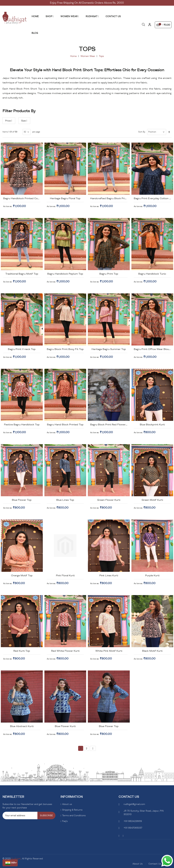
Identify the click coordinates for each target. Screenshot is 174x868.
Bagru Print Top (109, 274)
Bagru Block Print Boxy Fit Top (65, 349)
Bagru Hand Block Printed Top (65, 425)
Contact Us (155, 864)
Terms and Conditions (74, 815)
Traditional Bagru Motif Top (22, 274)
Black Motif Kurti (152, 651)
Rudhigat (16, 859)
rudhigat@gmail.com (134, 804)
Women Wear (88, 56)
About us (67, 804)
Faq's (65, 821)
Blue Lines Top (65, 500)
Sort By (142, 132)
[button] (10, 863)
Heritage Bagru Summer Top (109, 349)
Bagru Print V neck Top (22, 349)
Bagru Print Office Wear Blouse (153, 349)
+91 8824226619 (133, 821)
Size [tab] (23, 121)
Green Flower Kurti (109, 500)
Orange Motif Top (22, 575)
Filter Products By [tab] (19, 111)
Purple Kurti (152, 575)
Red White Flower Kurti (65, 651)
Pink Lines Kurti (109, 575)
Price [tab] (8, 121)
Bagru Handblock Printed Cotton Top (26, 198)
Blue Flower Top (22, 500)
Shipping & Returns (72, 810)
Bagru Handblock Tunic (152, 274)
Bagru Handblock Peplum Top (65, 274)
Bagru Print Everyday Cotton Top (154, 198)
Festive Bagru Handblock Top (22, 425)
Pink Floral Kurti (65, 575)
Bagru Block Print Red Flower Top (111, 425)
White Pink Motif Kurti (109, 651)
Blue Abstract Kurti (22, 726)
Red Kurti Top (22, 651)
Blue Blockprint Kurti (152, 425)
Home (73, 56)
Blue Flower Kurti (65, 726)
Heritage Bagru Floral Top (65, 198)
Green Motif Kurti (152, 500)
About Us (138, 864)
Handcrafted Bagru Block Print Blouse (113, 198)
